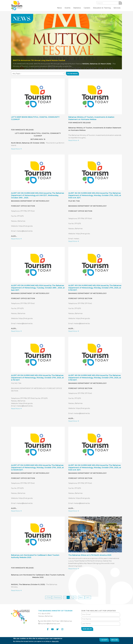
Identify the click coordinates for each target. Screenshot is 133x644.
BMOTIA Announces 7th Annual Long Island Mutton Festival (39, 60)
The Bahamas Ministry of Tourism (55, 611)
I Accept (104, 640)
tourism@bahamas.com (50, 624)
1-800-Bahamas (66, 621)
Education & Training (102, 8)
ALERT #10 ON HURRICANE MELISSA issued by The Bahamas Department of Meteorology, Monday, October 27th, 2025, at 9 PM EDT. (95, 292)
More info (55, 642)
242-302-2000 (46, 621)
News (59, 8)
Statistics (77, 8)
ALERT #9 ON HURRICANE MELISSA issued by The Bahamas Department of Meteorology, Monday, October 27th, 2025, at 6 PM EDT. (37, 382)
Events (68, 8)
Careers (87, 8)
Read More (16, 153)
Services (117, 8)
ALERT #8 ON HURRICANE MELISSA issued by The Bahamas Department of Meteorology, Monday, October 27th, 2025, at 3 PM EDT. (95, 382)
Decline (115, 640)
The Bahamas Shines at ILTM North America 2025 (90, 559)
